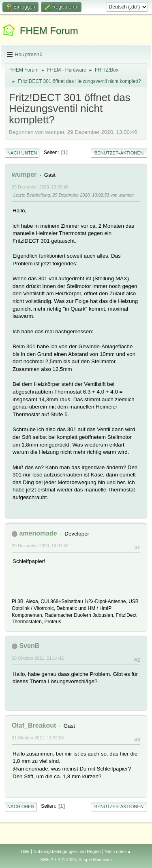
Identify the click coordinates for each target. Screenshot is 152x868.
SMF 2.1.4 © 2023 (58, 860)
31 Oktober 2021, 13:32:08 (38, 738)
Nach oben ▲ (118, 851)
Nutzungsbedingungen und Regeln (67, 851)
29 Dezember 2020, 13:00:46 (40, 187)
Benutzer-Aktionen (119, 153)
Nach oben (21, 807)
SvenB (29, 646)
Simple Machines (95, 860)
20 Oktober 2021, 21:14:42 (38, 658)
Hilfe (25, 851)
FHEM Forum (49, 31)
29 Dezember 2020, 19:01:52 (40, 546)
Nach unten (22, 153)
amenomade (38, 533)
